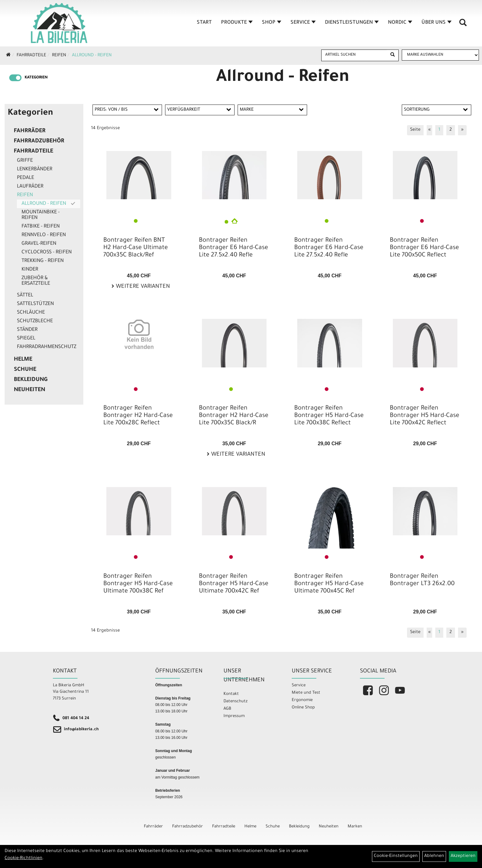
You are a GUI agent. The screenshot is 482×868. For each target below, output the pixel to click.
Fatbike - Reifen (41, 227)
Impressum (234, 716)
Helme (23, 360)
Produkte (237, 23)
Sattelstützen (35, 304)
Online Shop (303, 708)
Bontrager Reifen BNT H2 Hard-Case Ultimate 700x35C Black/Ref (136, 248)
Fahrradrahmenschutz (47, 347)
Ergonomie (302, 700)
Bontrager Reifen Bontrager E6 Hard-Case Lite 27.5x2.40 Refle (233, 248)
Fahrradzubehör (39, 141)
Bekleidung (31, 380)
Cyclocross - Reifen (47, 252)
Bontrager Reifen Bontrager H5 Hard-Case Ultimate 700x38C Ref (138, 584)
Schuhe (25, 370)
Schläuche (31, 313)
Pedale (26, 178)
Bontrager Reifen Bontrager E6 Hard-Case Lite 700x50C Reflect (424, 248)
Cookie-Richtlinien (24, 858)
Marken (355, 827)
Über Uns (437, 23)
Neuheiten (30, 390)
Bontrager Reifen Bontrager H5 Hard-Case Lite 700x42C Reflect (425, 416)
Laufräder (30, 187)
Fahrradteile (31, 56)
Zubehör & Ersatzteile (36, 281)
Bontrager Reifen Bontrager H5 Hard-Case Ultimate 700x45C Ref (329, 584)
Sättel (25, 295)
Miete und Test (306, 693)
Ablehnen (434, 856)
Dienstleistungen (352, 23)
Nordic (400, 23)
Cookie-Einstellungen (396, 856)
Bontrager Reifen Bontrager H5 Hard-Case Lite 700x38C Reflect (329, 416)
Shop (272, 23)
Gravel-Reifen (39, 244)
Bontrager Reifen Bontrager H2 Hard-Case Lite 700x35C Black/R (234, 416)
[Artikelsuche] (463, 25)
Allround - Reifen (92, 56)
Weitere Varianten (142, 287)
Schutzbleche (35, 321)
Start (204, 23)
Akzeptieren (463, 856)
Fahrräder (30, 131)
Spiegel (26, 339)
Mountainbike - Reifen (41, 215)
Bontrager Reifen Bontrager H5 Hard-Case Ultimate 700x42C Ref (234, 584)
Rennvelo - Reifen (44, 235)
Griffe (25, 161)
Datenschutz (235, 702)
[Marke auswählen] (440, 55)
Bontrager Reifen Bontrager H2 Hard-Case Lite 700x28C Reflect (138, 416)
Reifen (59, 56)
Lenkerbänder (35, 169)
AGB (227, 709)
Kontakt (231, 694)
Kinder (30, 270)
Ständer (27, 330)
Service (303, 23)
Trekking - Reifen (43, 261)
